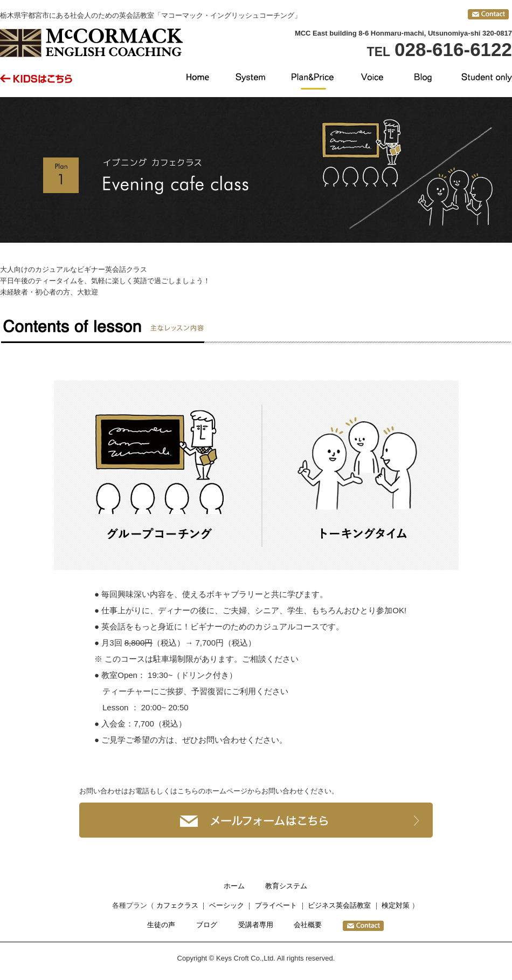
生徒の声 (161, 925)
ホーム (234, 886)
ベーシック (227, 905)
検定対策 (396, 905)
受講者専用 (256, 925)
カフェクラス (177, 905)
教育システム (286, 886)
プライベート (276, 905)
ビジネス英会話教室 (339, 905)
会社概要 (308, 925)
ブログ (207, 925)
